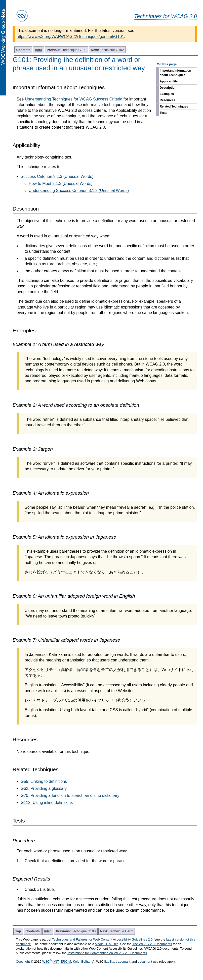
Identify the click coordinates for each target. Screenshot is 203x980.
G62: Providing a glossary (44, 788)
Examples (167, 94)
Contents (23, 50)
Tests (164, 113)
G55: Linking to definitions (44, 781)
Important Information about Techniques (175, 73)
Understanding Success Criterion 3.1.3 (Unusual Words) (79, 191)
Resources (167, 100)
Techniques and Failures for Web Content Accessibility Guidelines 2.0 (102, 939)
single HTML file (107, 944)
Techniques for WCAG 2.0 (166, 16)
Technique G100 (67, 50)
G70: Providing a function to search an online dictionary (70, 795)
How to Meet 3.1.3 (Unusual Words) (61, 184)
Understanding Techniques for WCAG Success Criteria (74, 99)
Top (18, 931)
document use (148, 962)
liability (109, 962)
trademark (123, 962)
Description (168, 88)
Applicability (169, 81)
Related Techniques (174, 107)
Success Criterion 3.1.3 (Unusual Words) (57, 176)
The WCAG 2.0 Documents (152, 944)
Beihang (87, 962)
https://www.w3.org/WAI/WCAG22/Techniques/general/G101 (70, 37)
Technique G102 (107, 50)
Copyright (23, 962)
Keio (76, 962)
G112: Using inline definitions (47, 803)
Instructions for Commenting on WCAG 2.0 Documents (107, 953)
